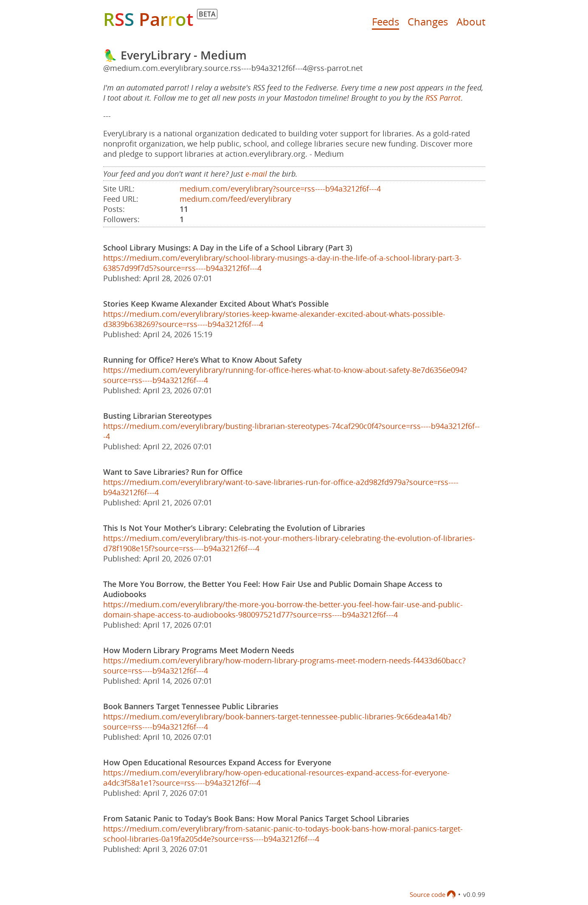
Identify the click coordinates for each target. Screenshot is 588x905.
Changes (428, 21)
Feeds (385, 21)
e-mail (256, 174)
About (471, 21)
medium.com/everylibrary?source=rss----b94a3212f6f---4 (280, 189)
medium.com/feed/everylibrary (235, 199)
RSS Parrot (443, 98)
